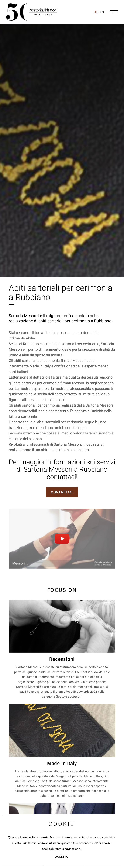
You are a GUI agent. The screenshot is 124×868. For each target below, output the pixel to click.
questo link (19, 843)
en (102, 12)
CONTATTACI (62, 492)
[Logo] (32, 12)
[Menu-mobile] (114, 12)
